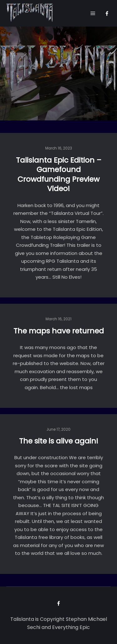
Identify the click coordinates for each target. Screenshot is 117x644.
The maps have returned (59, 331)
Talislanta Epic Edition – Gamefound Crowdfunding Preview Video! (59, 174)
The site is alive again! (59, 441)
